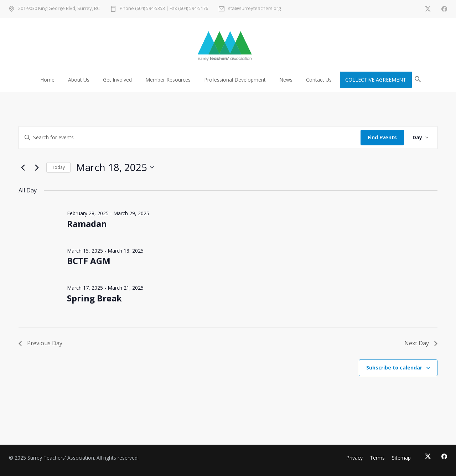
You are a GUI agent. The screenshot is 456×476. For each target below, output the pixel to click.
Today (58, 167)
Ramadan (87, 224)
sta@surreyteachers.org (254, 9)
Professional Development (235, 80)
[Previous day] (23, 167)
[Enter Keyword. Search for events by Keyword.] (190, 138)
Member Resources (168, 80)
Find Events (382, 137)
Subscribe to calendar (394, 368)
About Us (79, 80)
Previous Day (40, 343)
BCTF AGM (89, 261)
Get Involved (117, 80)
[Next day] (37, 167)
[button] (418, 80)
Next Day (421, 343)
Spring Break (94, 298)
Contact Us (319, 80)
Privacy (354, 458)
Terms (377, 458)
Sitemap (401, 458)
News (286, 80)
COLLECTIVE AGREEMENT (376, 80)
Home (47, 80)
